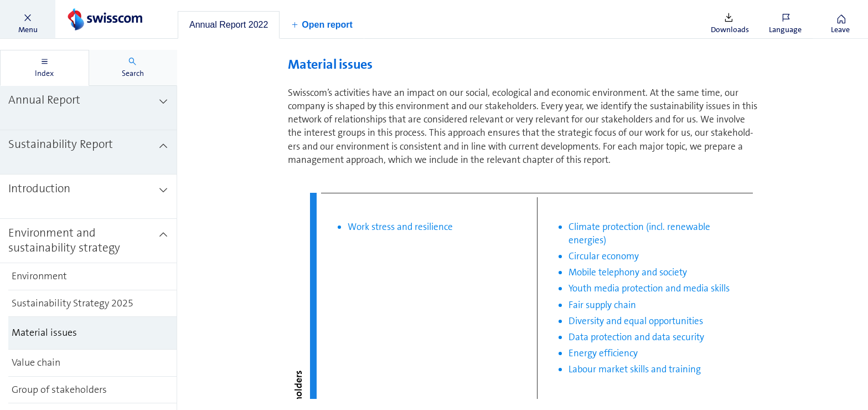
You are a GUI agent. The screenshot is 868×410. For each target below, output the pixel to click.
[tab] (229, 25)
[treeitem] (89, 108)
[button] (28, 19)
